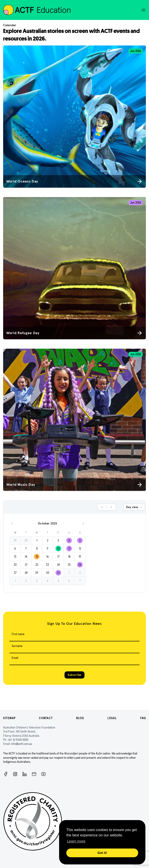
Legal (112, 718)
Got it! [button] (102, 853)
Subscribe (74, 675)
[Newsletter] (34, 774)
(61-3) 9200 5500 (18, 740)
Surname (17, 646)
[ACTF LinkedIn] (25, 774)
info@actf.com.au (22, 744)
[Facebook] (6, 774)
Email (15, 658)
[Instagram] (15, 774)
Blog (80, 718)
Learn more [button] (76, 841)
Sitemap (9, 718)
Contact (46, 718)
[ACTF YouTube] (43, 774)
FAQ (143, 718)
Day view (135, 507)
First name (18, 634)
